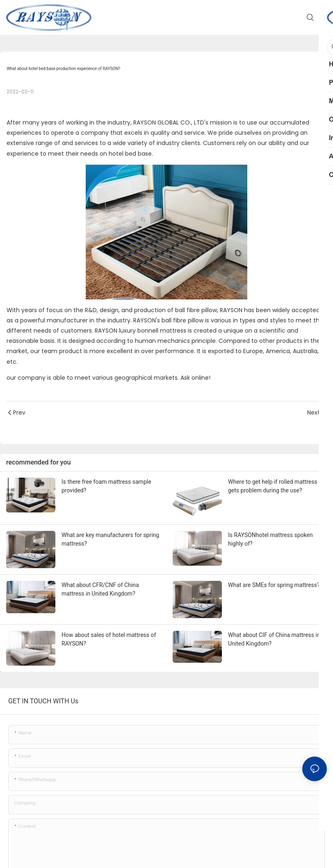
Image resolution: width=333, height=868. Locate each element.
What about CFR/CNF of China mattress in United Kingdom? (100, 589)
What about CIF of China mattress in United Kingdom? (274, 639)
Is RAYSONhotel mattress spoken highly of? (270, 539)
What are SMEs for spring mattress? (274, 585)
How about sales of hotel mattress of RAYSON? (109, 639)
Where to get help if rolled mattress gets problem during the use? (273, 486)
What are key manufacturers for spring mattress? (110, 539)
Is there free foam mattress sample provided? (106, 486)
